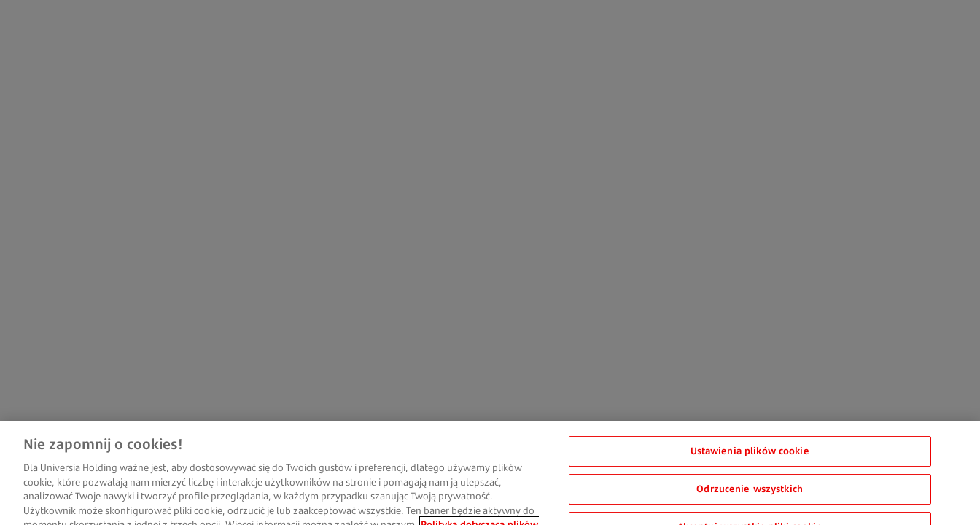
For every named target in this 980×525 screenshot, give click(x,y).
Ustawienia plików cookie (750, 458)
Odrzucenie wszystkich (750, 495)
